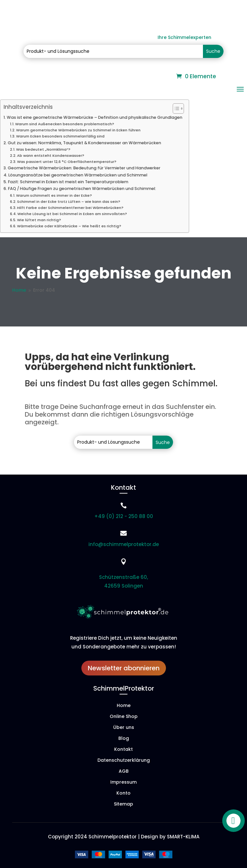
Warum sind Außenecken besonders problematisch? (65, 124)
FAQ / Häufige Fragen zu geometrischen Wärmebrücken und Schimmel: (82, 189)
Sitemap (123, 804)
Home (124, 706)
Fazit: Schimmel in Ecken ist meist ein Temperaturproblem (68, 182)
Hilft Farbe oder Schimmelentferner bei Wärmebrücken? (70, 208)
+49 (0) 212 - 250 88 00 (124, 516)
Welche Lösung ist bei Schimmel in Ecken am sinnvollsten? (72, 214)
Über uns (124, 728)
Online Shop (124, 717)
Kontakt (123, 750)
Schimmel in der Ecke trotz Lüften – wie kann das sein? (69, 202)
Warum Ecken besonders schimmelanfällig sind (60, 136)
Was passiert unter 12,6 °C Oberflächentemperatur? (67, 162)
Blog (124, 739)
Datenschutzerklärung (124, 761)
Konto (123, 793)
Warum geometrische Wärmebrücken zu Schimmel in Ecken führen (78, 130)
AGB (124, 772)
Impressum (123, 783)
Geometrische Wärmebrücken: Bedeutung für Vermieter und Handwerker (84, 168)
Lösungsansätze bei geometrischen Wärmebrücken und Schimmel (78, 175)
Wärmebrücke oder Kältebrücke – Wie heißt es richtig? (69, 226)
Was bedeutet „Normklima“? (43, 149)
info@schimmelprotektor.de (124, 544)
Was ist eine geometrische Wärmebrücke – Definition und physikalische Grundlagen (95, 117)
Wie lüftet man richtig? (39, 220)
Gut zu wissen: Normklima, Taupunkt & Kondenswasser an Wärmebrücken (84, 143)
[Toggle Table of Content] (175, 108)
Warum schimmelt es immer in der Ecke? (54, 195)
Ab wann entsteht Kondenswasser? (51, 156)
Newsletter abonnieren (124, 668)
